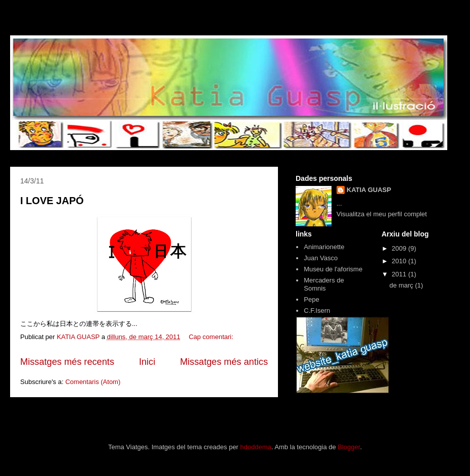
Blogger (349, 447)
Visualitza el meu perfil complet (382, 214)
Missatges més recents (67, 362)
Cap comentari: (212, 337)
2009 (400, 248)
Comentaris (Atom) (93, 382)
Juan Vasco (321, 258)
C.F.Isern (317, 311)
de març (403, 285)
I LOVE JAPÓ (52, 201)
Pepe (311, 299)
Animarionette (324, 247)
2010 (400, 261)
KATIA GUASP (369, 190)
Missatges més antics (224, 362)
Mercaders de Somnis (324, 284)
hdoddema (255, 447)
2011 (400, 274)
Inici (147, 362)
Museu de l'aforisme (333, 269)
